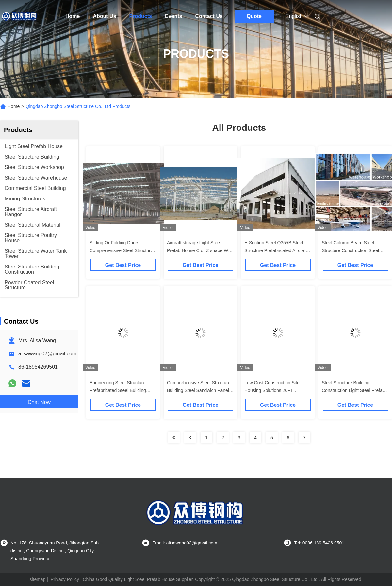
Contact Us (209, 16)
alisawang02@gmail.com (47, 354)
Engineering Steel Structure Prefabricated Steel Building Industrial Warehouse (118, 390)
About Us (104, 16)
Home (73, 16)
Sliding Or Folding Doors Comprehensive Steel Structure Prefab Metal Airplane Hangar (121, 250)
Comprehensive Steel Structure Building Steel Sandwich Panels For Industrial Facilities (199, 390)
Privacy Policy (65, 579)
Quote (254, 16)
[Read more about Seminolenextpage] (174, 438)
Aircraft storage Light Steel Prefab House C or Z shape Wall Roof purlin (200, 250)
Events (173, 16)
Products (141, 16)
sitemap (37, 579)
